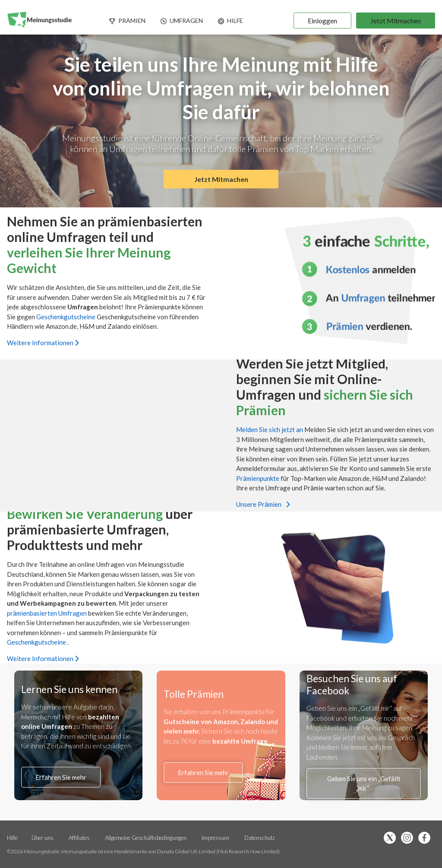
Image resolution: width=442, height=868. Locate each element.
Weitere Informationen (43, 342)
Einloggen (322, 21)
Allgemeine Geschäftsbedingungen (146, 838)
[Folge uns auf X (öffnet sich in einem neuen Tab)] (392, 838)
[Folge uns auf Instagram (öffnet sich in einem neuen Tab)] (409, 838)
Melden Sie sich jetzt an (270, 429)
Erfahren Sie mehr (61, 777)
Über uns (43, 838)
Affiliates (80, 838)
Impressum (215, 838)
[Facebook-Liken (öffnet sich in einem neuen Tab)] (426, 838)
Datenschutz (260, 838)
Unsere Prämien (263, 504)
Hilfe (12, 838)
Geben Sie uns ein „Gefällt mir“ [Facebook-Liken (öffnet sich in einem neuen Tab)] (364, 784)
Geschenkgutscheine (66, 316)
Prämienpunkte (258, 478)
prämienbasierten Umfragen (47, 613)
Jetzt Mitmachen (396, 21)
